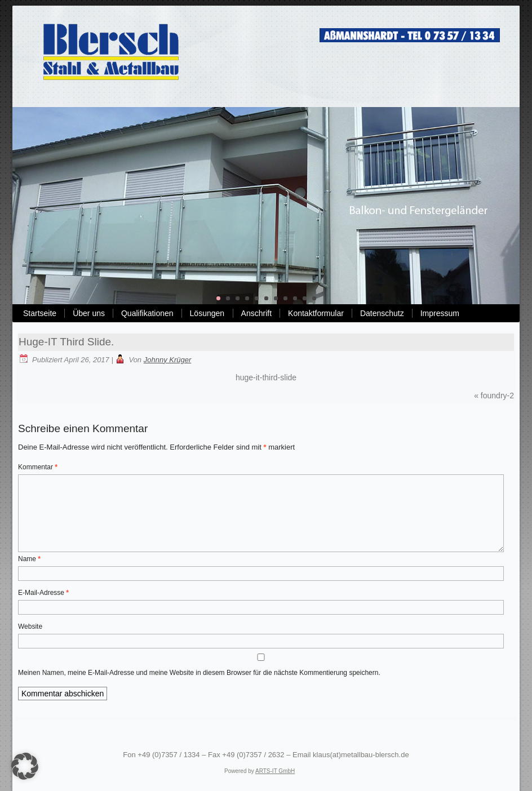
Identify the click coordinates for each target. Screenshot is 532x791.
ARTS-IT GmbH (275, 771)
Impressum (440, 313)
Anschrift (256, 313)
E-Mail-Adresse (43, 593)
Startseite (40, 313)
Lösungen (207, 313)
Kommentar (38, 467)
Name (29, 559)
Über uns (89, 313)
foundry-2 (497, 395)
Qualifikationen (147, 313)
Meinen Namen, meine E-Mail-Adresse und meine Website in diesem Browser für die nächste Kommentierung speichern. (199, 673)
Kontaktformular (316, 313)
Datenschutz (382, 313)
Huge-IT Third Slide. (66, 342)
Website (30, 626)
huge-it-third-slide (266, 377)
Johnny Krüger (168, 360)
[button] (25, 766)
